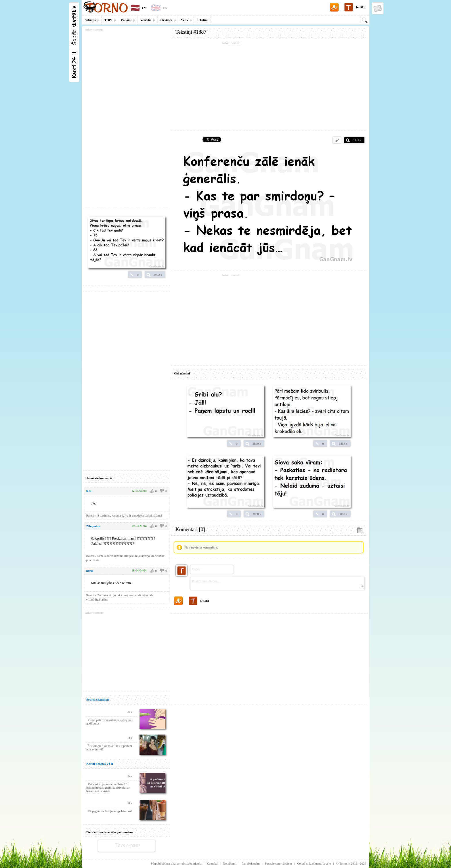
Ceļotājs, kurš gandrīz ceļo (314, 863)
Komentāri (190, 529)
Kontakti (212, 863)
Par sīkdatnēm (251, 863)
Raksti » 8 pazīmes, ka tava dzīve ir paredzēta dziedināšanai (124, 515)
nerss (90, 571)
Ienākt (360, 7)
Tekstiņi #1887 (191, 32)
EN (165, 8)
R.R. (89, 491)
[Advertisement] (269, 86)
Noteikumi (230, 863)
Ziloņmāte (93, 526)
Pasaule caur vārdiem (278, 863)
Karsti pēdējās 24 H (100, 764)
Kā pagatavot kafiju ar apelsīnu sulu (111, 811)
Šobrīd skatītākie (98, 699)
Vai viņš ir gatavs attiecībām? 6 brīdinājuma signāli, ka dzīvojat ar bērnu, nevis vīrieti (108, 787)
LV (144, 8)
